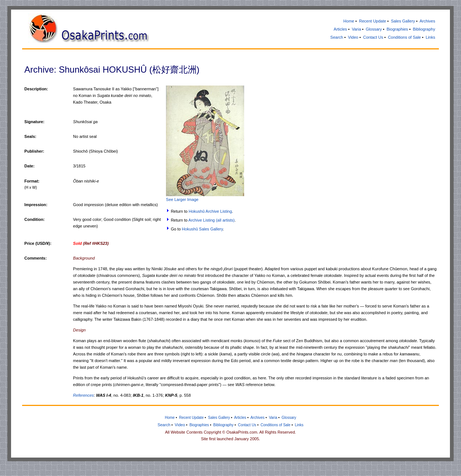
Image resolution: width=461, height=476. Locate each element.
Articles (340, 29)
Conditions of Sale (404, 37)
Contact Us (373, 37)
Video (353, 37)
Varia (356, 29)
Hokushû (190, 229)
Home (349, 21)
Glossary (374, 29)
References (83, 395)
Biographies (397, 29)
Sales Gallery (403, 21)
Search (337, 37)
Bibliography (424, 29)
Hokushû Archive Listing (210, 211)
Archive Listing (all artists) (212, 220)
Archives (427, 21)
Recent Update (372, 21)
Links (430, 37)
